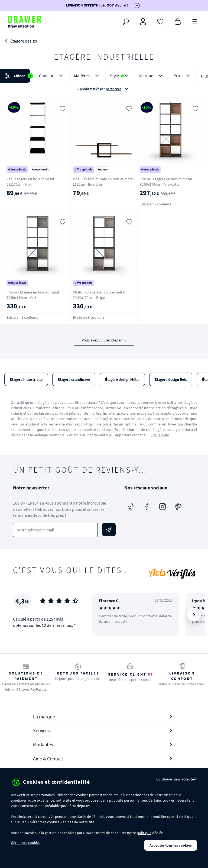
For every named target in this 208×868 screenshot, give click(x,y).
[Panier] (178, 21)
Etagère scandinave (74, 379)
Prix (183, 76)
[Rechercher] (126, 22)
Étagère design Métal (122, 379)
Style (120, 76)
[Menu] (195, 21)
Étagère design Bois (171, 379)
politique (144, 833)
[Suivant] (194, 615)
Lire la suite (160, 435)
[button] (104, 82)
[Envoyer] (109, 530)
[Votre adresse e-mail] (55, 530)
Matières (87, 76)
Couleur (52, 76)
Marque (152, 76)
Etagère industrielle (26, 379)
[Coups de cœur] (160, 21)
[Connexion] (143, 22)
